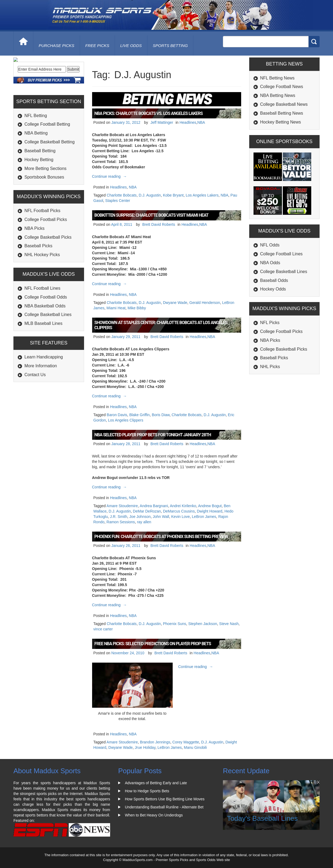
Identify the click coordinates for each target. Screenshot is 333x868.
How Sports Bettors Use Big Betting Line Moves (165, 799)
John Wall (161, 517)
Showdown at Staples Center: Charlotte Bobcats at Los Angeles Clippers (161, 325)
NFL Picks (270, 323)
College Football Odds (46, 334)
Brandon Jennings (155, 742)
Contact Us (35, 411)
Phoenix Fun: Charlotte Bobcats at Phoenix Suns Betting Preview (161, 537)
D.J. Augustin (150, 195)
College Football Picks (46, 256)
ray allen (144, 522)
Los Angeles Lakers (202, 195)
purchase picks (57, 46)
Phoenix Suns (175, 624)
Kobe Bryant (173, 195)
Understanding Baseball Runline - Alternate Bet (164, 807)
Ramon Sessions (121, 522)
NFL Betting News (277, 78)
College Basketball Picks (48, 273)
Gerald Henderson (205, 303)
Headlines (188, 122)
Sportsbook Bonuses (44, 214)
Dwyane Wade (175, 303)
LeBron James (204, 517)
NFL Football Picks (42, 247)
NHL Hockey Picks (42, 291)
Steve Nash (229, 624)
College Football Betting (47, 161)
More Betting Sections (46, 205)
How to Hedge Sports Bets (147, 791)
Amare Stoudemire (122, 506)
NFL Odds (270, 245)
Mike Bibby (137, 308)
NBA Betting (36, 170)
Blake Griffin (139, 415)
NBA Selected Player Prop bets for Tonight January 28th (153, 435)
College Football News (282, 87)
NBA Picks (35, 265)
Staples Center (118, 201)
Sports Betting (170, 46)
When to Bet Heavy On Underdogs (154, 815)
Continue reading (110, 176)
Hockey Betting (39, 196)
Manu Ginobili (195, 747)
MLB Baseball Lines (43, 360)
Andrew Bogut (210, 506)
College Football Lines (281, 254)
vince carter (103, 629)
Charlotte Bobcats (122, 195)
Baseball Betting (40, 187)
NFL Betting (36, 152)
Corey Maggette (186, 742)
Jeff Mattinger (162, 122)
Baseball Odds (274, 280)
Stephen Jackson (203, 624)
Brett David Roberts (159, 224)
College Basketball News (284, 104)
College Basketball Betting (50, 178)
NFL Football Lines (42, 325)
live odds (131, 46)
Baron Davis (117, 415)
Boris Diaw (161, 415)
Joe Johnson (140, 517)
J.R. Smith (119, 517)
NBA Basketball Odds (45, 342)
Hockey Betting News (281, 122)
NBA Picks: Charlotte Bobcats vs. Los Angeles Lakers (149, 113)
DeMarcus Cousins (179, 511)
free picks (97, 46)
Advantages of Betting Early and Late (156, 783)
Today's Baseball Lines (262, 818)
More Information (41, 402)
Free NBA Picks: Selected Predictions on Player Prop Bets (153, 644)
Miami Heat (116, 308)
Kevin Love (181, 517)
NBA (201, 122)
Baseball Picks (38, 282)
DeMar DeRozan (147, 511)
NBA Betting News (278, 95)
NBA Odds (270, 263)
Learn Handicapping (44, 393)
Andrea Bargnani (154, 506)
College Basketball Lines (48, 351)
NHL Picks (270, 367)
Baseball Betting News (282, 113)
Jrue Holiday (145, 747)
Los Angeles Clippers (126, 420)
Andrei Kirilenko (183, 506)
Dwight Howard (210, 511)
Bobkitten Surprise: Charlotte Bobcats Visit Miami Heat (152, 215)
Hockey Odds (273, 289)
